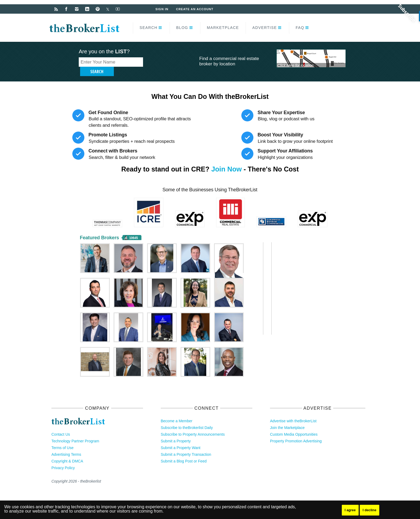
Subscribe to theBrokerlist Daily (187, 420)
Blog (182, 28)
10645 (133, 230)
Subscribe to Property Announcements (193, 426)
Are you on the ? (104, 51)
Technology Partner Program (75, 433)
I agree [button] (351, 510)
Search (149, 28)
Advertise (265, 28)
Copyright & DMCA (67, 453)
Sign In (162, 9)
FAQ (300, 28)
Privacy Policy (63, 460)
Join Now (226, 161)
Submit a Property (176, 433)
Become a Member (177, 413)
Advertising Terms (66, 446)
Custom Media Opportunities (294, 426)
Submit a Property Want (181, 440)
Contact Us (61, 426)
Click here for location (296, 65)
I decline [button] (371, 510)
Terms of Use (62, 440)
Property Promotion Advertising (296, 433)
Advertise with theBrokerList (293, 413)
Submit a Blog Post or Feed (184, 453)
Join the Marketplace (287, 420)
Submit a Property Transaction (186, 446)
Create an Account (195, 9)
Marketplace (223, 28)
